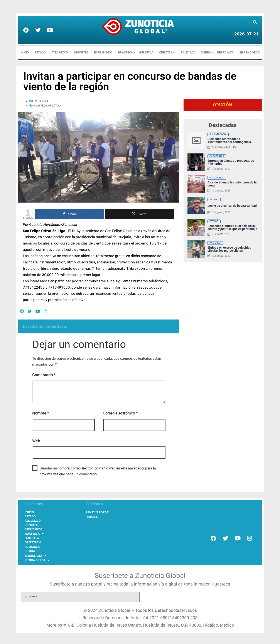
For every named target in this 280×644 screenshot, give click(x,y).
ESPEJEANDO (103, 52)
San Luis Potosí (98, 512)
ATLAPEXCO (60, 52)
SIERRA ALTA (225, 52)
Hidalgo (92, 517)
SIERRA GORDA (249, 52)
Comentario (44, 375)
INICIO (25, 52)
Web (36, 441)
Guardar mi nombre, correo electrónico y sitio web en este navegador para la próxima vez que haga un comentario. (98, 471)
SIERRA (206, 52)
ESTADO (40, 52)
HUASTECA (125, 52)
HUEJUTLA (146, 52)
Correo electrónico (120, 413)
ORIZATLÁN (167, 52)
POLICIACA (188, 52)
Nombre (41, 413)
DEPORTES (81, 52)
